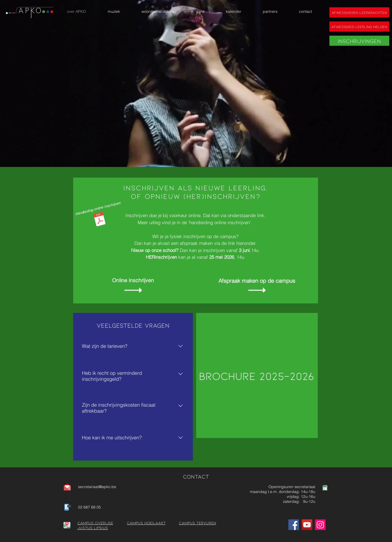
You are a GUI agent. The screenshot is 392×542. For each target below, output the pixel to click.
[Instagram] (320, 525)
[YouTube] (307, 525)
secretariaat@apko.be (97, 487)
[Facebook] (294, 525)
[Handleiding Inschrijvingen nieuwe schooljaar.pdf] (100, 220)
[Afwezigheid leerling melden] (359, 27)
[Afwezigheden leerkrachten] (359, 12)
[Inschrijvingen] (359, 41)
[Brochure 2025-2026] (257, 375)
